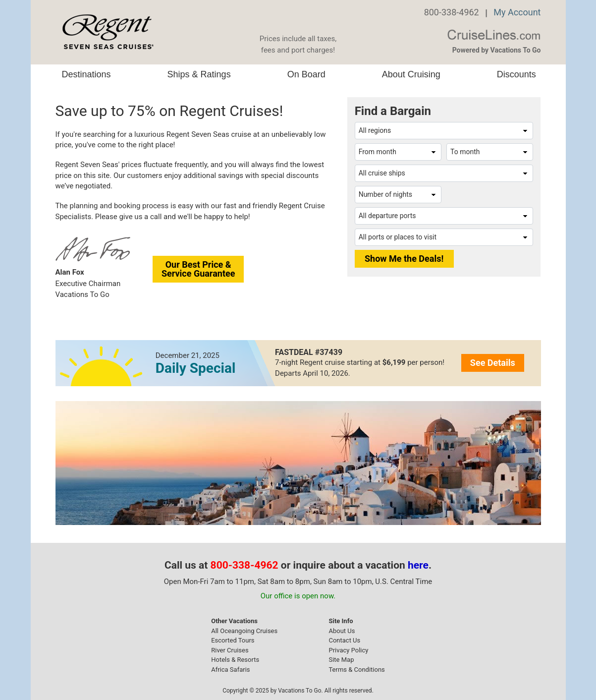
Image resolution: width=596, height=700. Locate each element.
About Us (342, 631)
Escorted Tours (233, 640)
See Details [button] (493, 363)
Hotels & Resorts (235, 660)
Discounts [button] (516, 74)
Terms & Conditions (356, 670)
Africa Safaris (230, 670)
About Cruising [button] (411, 74)
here (418, 565)
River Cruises (230, 650)
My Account (517, 12)
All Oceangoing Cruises (244, 631)
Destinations (86, 74)
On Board (306, 74)
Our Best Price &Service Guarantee (198, 269)
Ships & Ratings (199, 74)
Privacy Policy (348, 650)
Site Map (341, 660)
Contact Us (344, 640)
